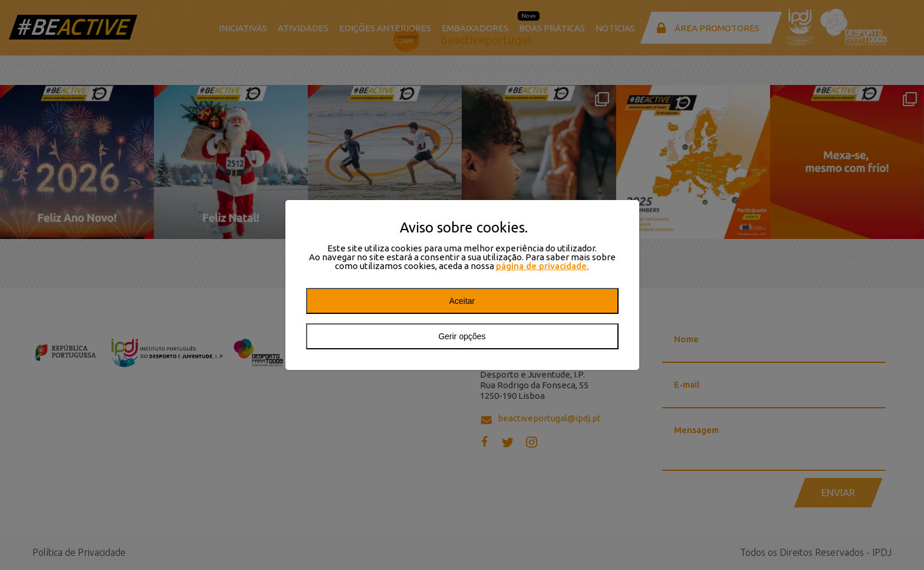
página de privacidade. (542, 266)
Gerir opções (462, 336)
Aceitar (462, 301)
